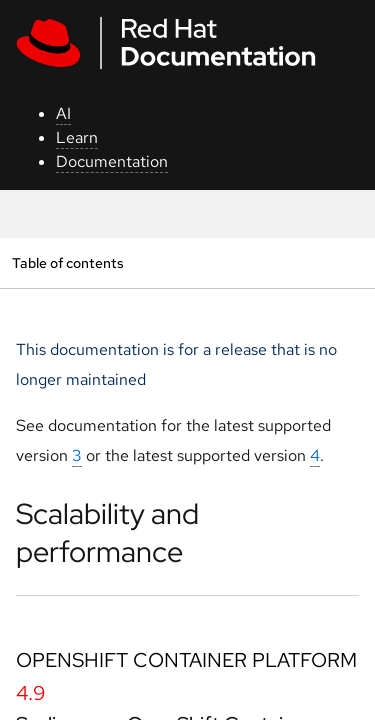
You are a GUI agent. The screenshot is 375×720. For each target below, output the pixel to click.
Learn (77, 137)
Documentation (112, 161)
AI (63, 113)
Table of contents (67, 262)
